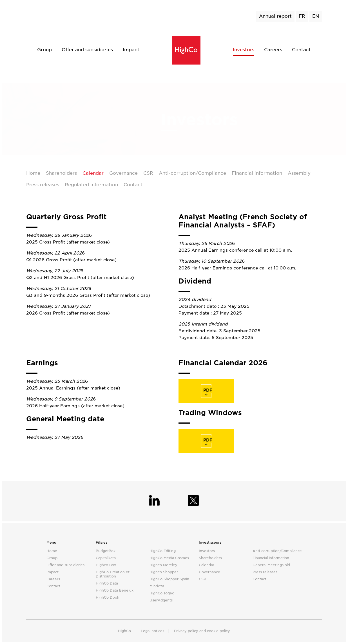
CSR (148, 173)
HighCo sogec (162, 593)
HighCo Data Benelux (115, 590)
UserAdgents (161, 600)
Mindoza (157, 586)
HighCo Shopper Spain (169, 579)
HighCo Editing (163, 551)
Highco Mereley (163, 565)
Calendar (93, 173)
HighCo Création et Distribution (113, 574)
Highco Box (106, 565)
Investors (244, 50)
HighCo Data (107, 583)
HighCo (124, 631)
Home (33, 173)
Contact (301, 50)
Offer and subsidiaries (87, 50)
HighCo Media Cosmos (169, 558)
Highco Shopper (164, 572)
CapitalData (106, 558)
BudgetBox (106, 551)
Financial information (257, 173)
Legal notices (152, 631)
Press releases (43, 185)
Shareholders (61, 173)
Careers (273, 50)
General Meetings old (271, 565)
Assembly (299, 173)
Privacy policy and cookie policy (202, 631)
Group (44, 50)
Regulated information (91, 185)
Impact (131, 50)
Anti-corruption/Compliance (192, 173)
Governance (123, 173)
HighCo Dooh (108, 597)
